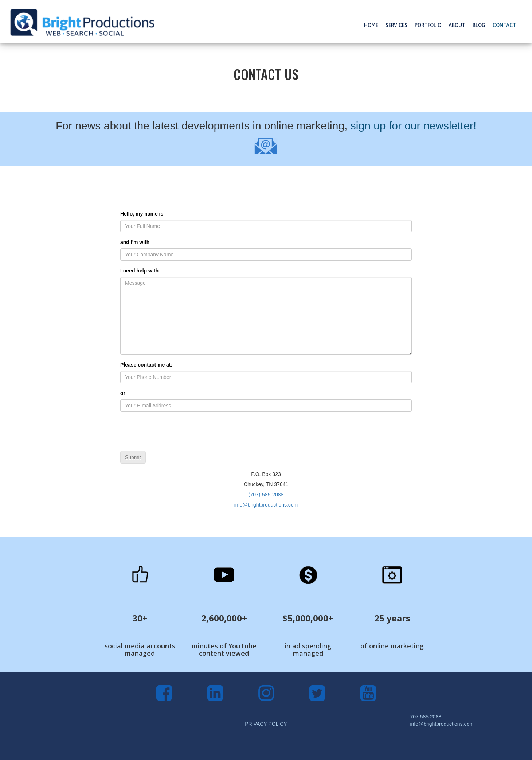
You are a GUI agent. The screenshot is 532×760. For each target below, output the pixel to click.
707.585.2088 (426, 717)
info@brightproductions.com (266, 505)
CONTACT (504, 25)
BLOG (479, 25)
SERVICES (396, 25)
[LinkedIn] (215, 698)
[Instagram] (266, 698)
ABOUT (457, 25)
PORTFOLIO (428, 25)
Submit (133, 457)
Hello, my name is (142, 214)
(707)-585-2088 (266, 495)
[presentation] (176, 431)
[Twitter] (317, 698)
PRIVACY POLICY (266, 724)
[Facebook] (164, 698)
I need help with (139, 271)
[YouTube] (368, 698)
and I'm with (135, 242)
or (123, 393)
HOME (371, 25)
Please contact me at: (146, 365)
